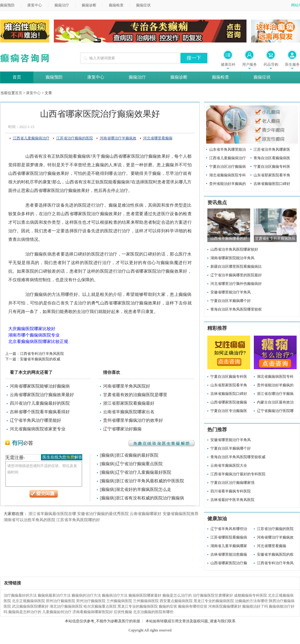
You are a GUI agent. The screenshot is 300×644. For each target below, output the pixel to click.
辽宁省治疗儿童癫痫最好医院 (143, 472)
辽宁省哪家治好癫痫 (122, 429)
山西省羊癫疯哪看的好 (229, 238)
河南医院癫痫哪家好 (225, 606)
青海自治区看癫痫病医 (272, 158)
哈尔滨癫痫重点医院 (100, 606)
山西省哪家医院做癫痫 (229, 402)
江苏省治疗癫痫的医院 (75, 138)
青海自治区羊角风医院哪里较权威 (238, 457)
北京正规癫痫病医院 (28, 601)
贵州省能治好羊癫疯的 (228, 184)
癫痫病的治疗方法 (86, 595)
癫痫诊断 (89, 5)
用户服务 (250, 64)
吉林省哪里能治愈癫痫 (229, 554)
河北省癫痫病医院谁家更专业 (38, 429)
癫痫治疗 (62, 5)
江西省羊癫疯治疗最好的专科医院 (238, 474)
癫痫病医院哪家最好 (145, 595)
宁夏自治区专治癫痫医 (229, 411)
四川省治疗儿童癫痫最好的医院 (40, 403)
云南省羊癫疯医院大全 (229, 466)
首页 (17, 77)
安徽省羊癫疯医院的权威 (40, 359)
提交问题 (44, 494)
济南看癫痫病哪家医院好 (93, 612)
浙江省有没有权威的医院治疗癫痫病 (150, 498)
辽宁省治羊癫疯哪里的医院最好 (236, 275)
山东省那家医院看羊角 (272, 175)
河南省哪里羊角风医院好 (127, 386)
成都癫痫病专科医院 (250, 595)
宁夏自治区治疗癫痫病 (228, 167)
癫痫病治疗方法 (115, 595)
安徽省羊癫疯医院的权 (275, 554)
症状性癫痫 (123, 612)
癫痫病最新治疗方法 (54, 595)
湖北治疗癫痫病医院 (66, 606)
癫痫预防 (54, 77)
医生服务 (292, 64)
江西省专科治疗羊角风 (275, 563)
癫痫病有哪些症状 (193, 606)
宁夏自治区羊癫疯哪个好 (231, 301)
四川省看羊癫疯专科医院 (231, 491)
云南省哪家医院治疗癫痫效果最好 (42, 395)
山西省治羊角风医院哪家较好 (234, 249)
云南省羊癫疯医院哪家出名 (129, 412)
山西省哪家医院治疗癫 (229, 563)
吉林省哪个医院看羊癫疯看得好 (40, 412)
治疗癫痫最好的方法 (20, 595)
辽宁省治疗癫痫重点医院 (139, 464)
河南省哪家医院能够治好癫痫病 (40, 386)
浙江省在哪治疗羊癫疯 (275, 394)
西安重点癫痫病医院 (176, 601)
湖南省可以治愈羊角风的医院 (30, 520)
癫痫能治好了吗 (255, 606)
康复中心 (35, 5)
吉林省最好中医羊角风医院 (232, 500)
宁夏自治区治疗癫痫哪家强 (232, 483)
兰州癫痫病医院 (119, 601)
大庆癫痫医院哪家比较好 (32, 329)
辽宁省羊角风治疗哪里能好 (35, 420)
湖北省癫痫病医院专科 (228, 175)
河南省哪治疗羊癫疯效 (118, 138)
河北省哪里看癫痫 (158, 138)
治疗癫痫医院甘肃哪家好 (213, 595)
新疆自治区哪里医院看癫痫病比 (236, 267)
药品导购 (271, 64)
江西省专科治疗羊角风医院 (42, 354)
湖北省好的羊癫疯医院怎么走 (143, 489)
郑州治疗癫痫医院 (61, 601)
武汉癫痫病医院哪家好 (30, 606)
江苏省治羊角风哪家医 (272, 149)
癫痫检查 (116, 5)
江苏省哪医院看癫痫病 (229, 537)
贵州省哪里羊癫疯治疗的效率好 (133, 420)
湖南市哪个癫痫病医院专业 (34, 335)
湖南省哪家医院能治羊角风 (232, 258)
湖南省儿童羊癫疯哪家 (229, 546)
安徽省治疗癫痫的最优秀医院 (103, 514)
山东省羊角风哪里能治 (228, 149)
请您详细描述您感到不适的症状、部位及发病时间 (44, 474)
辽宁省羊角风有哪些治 (229, 529)
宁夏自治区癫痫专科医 (272, 167)
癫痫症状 (143, 5)
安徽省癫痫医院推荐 (181, 514)
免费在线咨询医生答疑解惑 (161, 443)
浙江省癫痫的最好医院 (137, 455)
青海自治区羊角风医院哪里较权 (236, 309)
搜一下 (194, 58)
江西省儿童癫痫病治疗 (31, 138)
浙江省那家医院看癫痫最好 (129, 403)
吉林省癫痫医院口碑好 (272, 184)
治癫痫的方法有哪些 (251, 601)
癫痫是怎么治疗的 (177, 595)
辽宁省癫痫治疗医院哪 (275, 411)
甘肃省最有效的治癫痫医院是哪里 (135, 395)
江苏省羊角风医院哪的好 (78, 520)
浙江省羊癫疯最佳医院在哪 (52, 514)
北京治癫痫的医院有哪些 (153, 612)
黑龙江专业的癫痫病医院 (214, 601)
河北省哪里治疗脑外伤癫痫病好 (236, 284)
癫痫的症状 (168, 606)
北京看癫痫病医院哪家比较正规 (38, 342)
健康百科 (228, 64)
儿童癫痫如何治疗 (57, 612)
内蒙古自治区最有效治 (275, 402)
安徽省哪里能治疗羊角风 (231, 292)
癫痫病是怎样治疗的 (25, 612)
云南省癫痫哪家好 (146, 514)
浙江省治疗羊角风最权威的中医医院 (150, 481)
